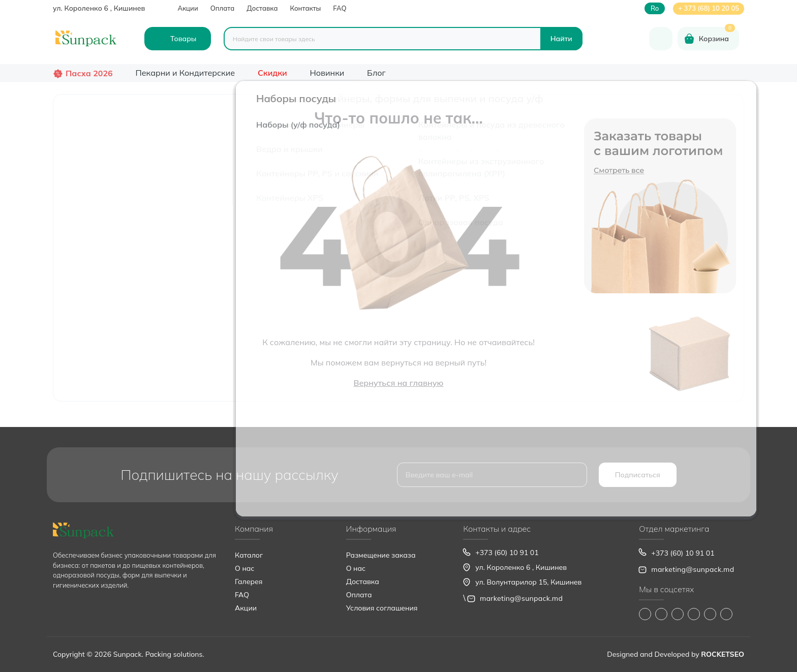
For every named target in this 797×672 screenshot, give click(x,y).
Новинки (327, 73)
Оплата (223, 8)
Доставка (262, 8)
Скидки (272, 73)
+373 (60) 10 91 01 (507, 553)
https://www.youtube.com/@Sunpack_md (694, 614)
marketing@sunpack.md (521, 598)
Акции (188, 8)
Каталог (249, 555)
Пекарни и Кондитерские (185, 73)
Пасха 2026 (89, 73)
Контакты (305, 8)
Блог (376, 73)
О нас (244, 568)
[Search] (561, 39)
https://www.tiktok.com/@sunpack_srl (678, 614)
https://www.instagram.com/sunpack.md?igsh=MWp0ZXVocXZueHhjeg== (661, 614)
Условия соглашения (382, 608)
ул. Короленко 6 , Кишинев (99, 8)
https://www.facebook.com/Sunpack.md (645, 614)
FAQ (340, 8)
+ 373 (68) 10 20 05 (709, 8)
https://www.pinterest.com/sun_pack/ (726, 614)
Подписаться (638, 475)
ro (655, 8)
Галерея (249, 582)
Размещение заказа (381, 555)
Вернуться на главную (398, 383)
